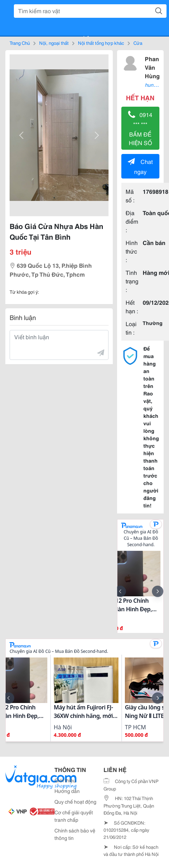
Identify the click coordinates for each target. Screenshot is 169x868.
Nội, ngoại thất (54, 43)
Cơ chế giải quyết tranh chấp (74, 816)
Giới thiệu (65, 780)
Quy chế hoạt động (75, 802)
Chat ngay (140, 166)
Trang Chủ (20, 43)
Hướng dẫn (67, 791)
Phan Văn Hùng (152, 67)
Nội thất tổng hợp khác (101, 43)
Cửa (138, 43)
